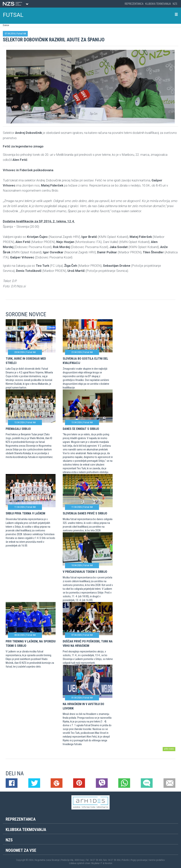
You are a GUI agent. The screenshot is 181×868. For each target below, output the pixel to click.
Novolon (108, 863)
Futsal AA (21, 34)
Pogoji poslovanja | (140, 860)
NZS (175, 4)
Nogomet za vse (21, 850)
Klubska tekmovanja (158, 4)
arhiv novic (169, 749)
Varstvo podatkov (157, 860)
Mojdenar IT (97, 863)
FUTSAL (13, 15)
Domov (6, 25)
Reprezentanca (134, 4)
